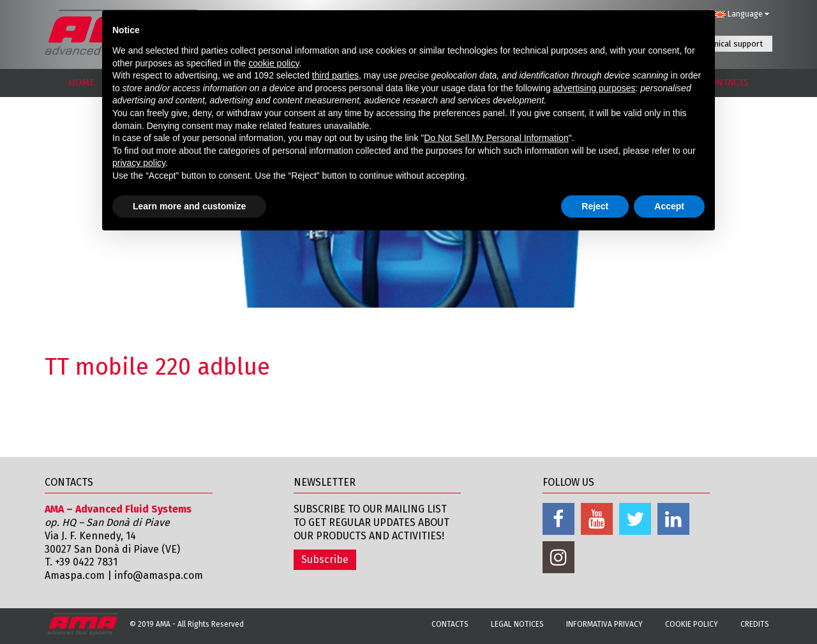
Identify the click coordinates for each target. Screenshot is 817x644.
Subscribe (325, 559)
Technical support (730, 44)
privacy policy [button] (139, 163)
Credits (755, 624)
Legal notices (517, 624)
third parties (335, 75)
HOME (81, 82)
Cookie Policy (692, 624)
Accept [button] (669, 206)
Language (742, 14)
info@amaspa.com (159, 575)
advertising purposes (594, 88)
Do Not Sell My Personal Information (496, 138)
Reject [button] (595, 206)
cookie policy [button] (274, 63)
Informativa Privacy (604, 624)
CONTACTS (727, 82)
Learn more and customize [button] (189, 206)
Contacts (450, 624)
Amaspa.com (75, 575)
